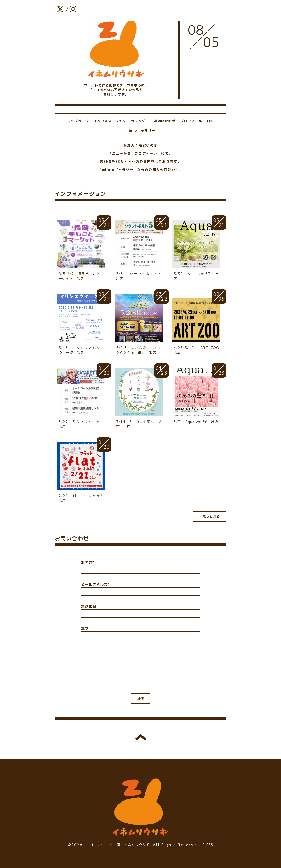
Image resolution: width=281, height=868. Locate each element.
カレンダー (140, 121)
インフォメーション (110, 121)
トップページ (78, 121)
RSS (210, 845)
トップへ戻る (141, 737)
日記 (210, 121)
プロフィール (191, 121)
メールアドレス (95, 585)
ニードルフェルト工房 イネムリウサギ (117, 845)
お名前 (88, 563)
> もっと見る (210, 516)
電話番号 (88, 607)
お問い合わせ (165, 121)
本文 (85, 629)
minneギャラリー (141, 130)
